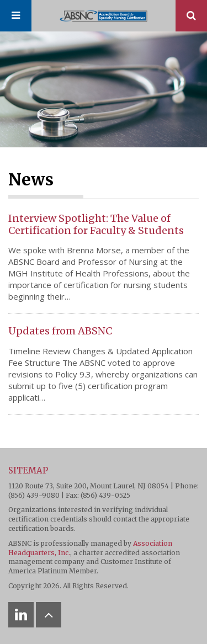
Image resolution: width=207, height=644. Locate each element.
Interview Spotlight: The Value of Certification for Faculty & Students (96, 224)
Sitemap (28, 470)
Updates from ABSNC (60, 331)
